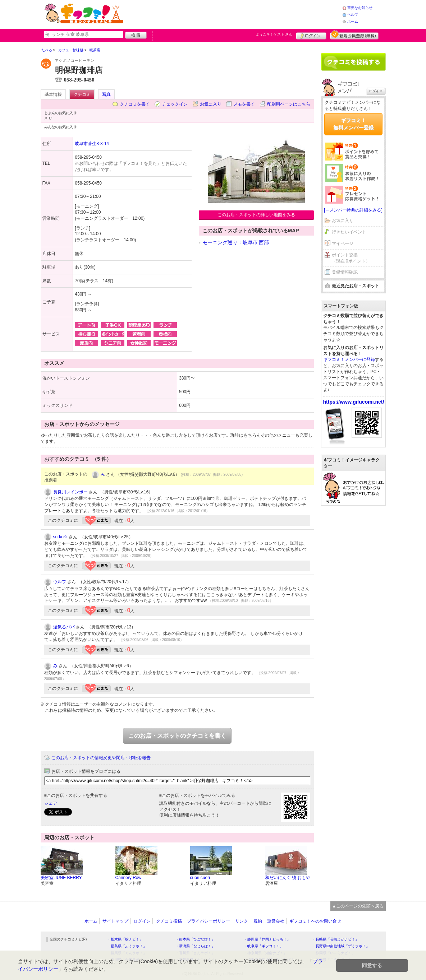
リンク (242, 921)
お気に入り (211, 104)
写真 (106, 94)
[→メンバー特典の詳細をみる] (353, 210)
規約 (258, 921)
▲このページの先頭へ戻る (358, 906)
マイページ (343, 243)
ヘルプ (353, 15)
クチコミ (82, 94)
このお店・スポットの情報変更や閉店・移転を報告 (101, 758)
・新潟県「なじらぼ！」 (195, 946)
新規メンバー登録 (354, 35)
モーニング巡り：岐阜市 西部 (236, 242)
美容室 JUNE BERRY (61, 878)
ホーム (353, 21)
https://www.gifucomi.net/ (354, 402)
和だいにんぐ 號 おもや (288, 878)
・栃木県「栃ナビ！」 (125, 939)
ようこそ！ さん (274, 34)
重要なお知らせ (360, 8)
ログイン (311, 35)
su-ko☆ (60, 537)
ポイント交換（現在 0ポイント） (351, 258)
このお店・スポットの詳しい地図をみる (256, 215)
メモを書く (244, 104)
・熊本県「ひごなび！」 (195, 939)
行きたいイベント (349, 232)
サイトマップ (115, 921)
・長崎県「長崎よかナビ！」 (335, 939)
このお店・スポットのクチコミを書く (177, 736)
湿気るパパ (64, 627)
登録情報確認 (345, 272)
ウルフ (60, 582)
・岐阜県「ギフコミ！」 (264, 946)
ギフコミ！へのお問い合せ (315, 921)
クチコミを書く (135, 104)
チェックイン (175, 104)
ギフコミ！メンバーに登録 (349, 359)
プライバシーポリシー (209, 921)
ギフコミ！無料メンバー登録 (353, 124)
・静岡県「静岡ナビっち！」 (267, 939)
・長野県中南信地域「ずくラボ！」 (341, 946)
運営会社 (276, 921)
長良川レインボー (70, 492)
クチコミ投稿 (169, 921)
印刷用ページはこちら (289, 104)
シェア (51, 803)
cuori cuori (200, 878)
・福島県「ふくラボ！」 (127, 946)
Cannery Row (129, 878)
